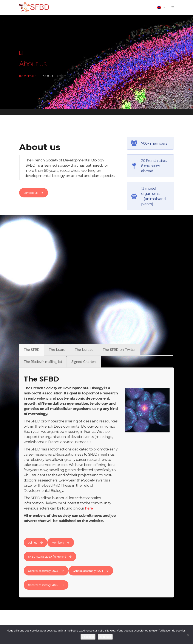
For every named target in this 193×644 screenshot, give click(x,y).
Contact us (34, 193)
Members (61, 542)
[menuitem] (161, 7)
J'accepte (88, 637)
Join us (36, 542)
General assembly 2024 (91, 571)
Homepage (28, 76)
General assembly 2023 (46, 571)
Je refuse (105, 637)
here (89, 508)
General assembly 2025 (46, 585)
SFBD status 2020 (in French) (50, 556)
